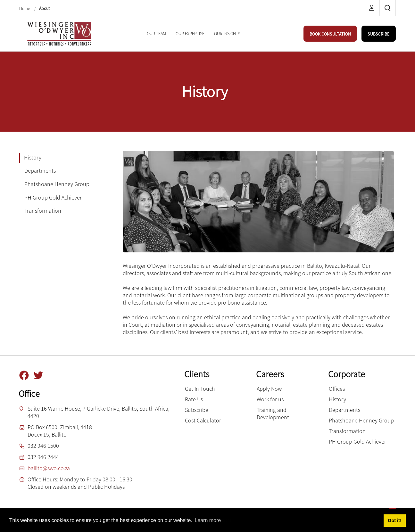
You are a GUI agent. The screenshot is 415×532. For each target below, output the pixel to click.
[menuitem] (156, 34)
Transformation (347, 431)
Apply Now (269, 389)
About (44, 8)
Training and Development (273, 413)
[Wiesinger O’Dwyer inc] (59, 33)
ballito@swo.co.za (49, 468)
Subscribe (197, 410)
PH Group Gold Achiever (357, 442)
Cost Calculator (203, 420)
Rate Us (194, 399)
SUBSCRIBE (379, 34)
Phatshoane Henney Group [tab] (57, 184)
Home (25, 8)
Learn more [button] (208, 520)
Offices (337, 389)
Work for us (270, 399)
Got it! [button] (394, 520)
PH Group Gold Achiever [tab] (53, 197)
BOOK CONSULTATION (330, 34)
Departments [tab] (40, 171)
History (337, 399)
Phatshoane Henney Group (361, 420)
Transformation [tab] (43, 211)
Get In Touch (200, 389)
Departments (344, 410)
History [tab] (33, 157)
